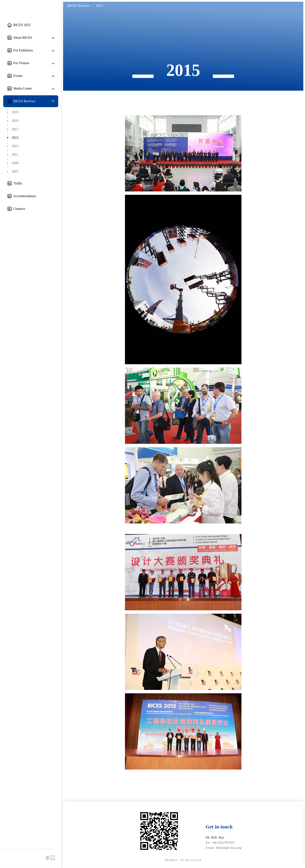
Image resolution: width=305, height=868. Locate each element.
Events (17, 76)
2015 (15, 138)
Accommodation (24, 196)
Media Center (22, 88)
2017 (15, 129)
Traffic (17, 183)
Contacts (18, 209)
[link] (79, 6)
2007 (15, 171)
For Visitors (21, 63)
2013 (15, 146)
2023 (15, 112)
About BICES (22, 38)
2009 (15, 163)
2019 (15, 121)
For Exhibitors (22, 50)
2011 (15, 154)
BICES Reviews (24, 101)
